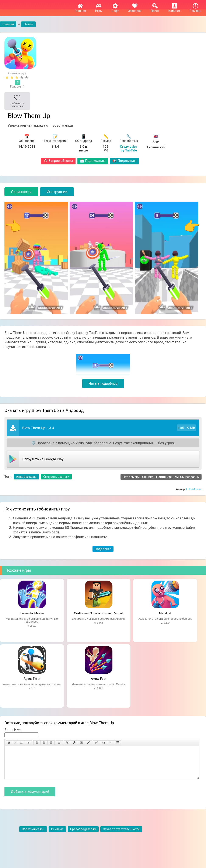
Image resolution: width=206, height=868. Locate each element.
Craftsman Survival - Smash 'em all (99, 613)
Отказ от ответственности (121, 835)
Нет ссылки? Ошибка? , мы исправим (161, 477)
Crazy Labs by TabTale (129, 148)
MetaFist (165, 613)
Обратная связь (33, 835)
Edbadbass (194, 489)
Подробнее (103, 549)
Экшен (28, 24)
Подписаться (93, 161)
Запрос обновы (58, 161)
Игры (99, 9)
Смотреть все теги (56, 477)
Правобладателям (83, 835)
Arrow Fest (99, 679)
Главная (80, 9)
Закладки (135, 9)
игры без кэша (26, 477)
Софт (115, 9)
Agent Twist (32, 679)
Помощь (195, 9)
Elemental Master (32, 613)
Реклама (57, 835)
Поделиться (124, 161)
